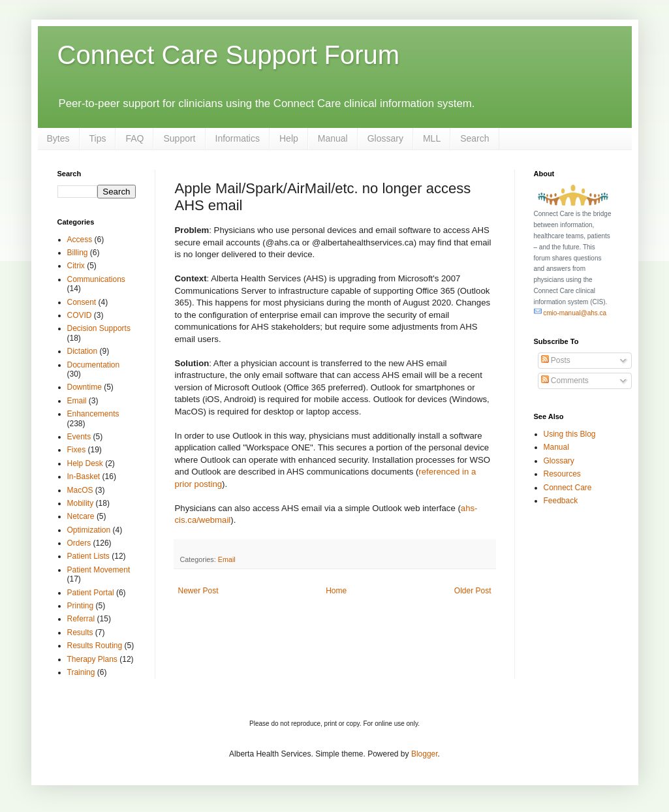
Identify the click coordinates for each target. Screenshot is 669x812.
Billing (78, 253)
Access (80, 240)
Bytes (58, 138)
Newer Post (198, 591)
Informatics (238, 138)
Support (179, 138)
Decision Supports (99, 328)
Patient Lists (88, 556)
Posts (556, 360)
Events (79, 437)
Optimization (89, 530)
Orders (79, 543)
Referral (81, 619)
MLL (432, 138)
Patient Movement (99, 570)
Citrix (76, 266)
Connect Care (568, 488)
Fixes (77, 450)
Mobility (81, 503)
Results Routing (95, 646)
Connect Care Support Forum (229, 55)
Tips (98, 138)
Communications (96, 279)
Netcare (81, 516)
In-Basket (84, 476)
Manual (333, 138)
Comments (565, 381)
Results (80, 632)
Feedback (561, 501)
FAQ (134, 138)
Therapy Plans (92, 659)
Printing (81, 606)
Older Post (473, 591)
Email (227, 559)
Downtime (85, 387)
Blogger (425, 754)
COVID (80, 315)
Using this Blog (570, 434)
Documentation (94, 365)
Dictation (83, 351)
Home (336, 591)
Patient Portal (91, 593)
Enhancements (93, 414)
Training (81, 672)
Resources (562, 474)
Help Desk (85, 463)
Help (289, 138)
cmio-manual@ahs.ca (570, 313)
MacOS (80, 490)
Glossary (385, 138)
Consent (82, 302)
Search (475, 138)
